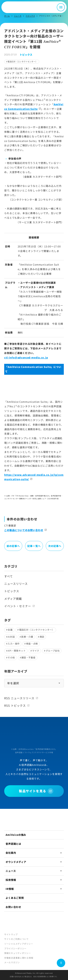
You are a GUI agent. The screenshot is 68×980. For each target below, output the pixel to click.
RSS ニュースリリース (19, 698)
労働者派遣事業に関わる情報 (19, 958)
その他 (11, 657)
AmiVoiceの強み (16, 835)
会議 (10, 630)
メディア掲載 (13, 599)
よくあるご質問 (15, 898)
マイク (36, 651)
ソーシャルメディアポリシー (19, 944)
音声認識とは (13, 844)
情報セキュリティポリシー (18, 953)
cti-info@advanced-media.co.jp (26, 357)
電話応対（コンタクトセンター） (22, 61)
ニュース (18, 16)
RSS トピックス (15, 705)
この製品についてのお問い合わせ (24, 530)
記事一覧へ (34, 546)
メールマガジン (12, 962)
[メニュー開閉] (61, 7)
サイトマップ (11, 934)
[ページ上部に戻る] (61, 963)
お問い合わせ (13, 907)
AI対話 (11, 637)
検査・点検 (32, 644)
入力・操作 (14, 644)
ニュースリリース (16, 584)
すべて (8, 576)
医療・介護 (27, 637)
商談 (42, 637)
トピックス (30, 16)
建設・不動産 (28, 657)
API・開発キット (17, 651)
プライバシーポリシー (15, 948)
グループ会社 (53, 651)
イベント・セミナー (18, 606)
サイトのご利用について (16, 939)
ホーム (7, 16)
